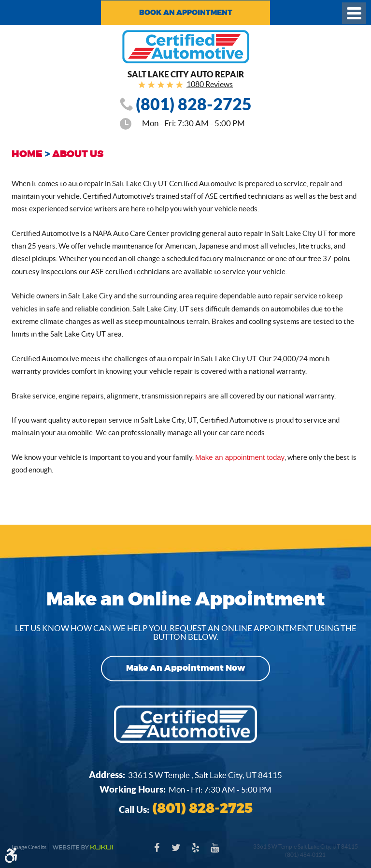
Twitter (176, 853)
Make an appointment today (240, 457)
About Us (78, 154)
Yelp (195, 853)
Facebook (157, 853)
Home (27, 154)
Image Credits (29, 847)
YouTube (214, 853)
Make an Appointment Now (186, 669)
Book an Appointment (186, 13)
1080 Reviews (210, 84)
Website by (83, 847)
